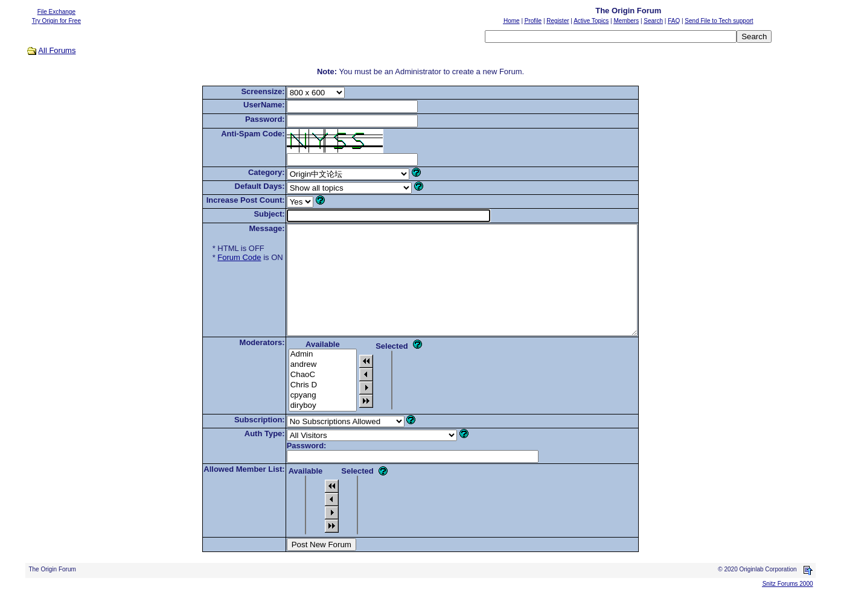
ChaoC (302, 397)
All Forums (57, 50)
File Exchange (56, 12)
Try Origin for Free (56, 21)
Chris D (302, 407)
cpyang (302, 417)
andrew (302, 386)
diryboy (302, 427)
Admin (302, 376)
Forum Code (218, 257)
